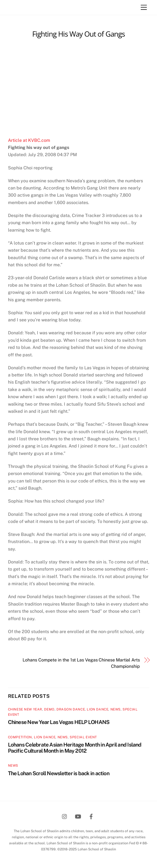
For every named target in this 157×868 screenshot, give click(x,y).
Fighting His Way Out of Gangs (78, 34)
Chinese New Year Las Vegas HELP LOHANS (59, 722)
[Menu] (144, 8)
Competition (20, 737)
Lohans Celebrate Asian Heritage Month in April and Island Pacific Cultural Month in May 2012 (75, 748)
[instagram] (65, 816)
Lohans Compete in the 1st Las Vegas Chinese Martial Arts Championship (81, 663)
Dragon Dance (71, 709)
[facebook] (91, 816)
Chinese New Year (25, 709)
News (116, 709)
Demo (49, 709)
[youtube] (78, 816)
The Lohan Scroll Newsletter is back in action (59, 773)
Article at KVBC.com (29, 140)
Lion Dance (98, 709)
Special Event (83, 737)
